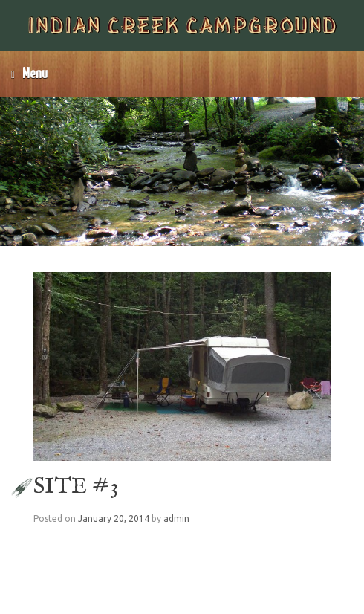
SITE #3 (76, 487)
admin (176, 518)
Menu (29, 74)
